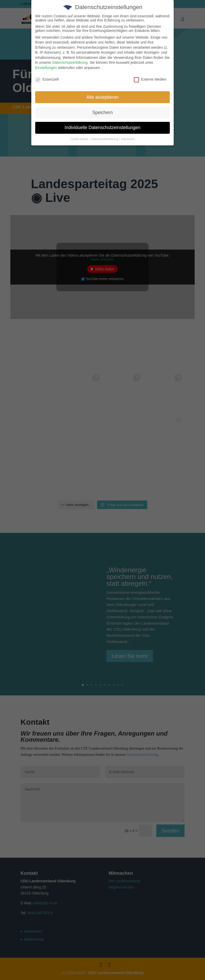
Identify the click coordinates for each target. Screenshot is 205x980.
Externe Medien (150, 79)
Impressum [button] (128, 139)
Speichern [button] (103, 112)
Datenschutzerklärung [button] (105, 139)
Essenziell (47, 79)
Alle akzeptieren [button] (103, 97)
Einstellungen (46, 68)
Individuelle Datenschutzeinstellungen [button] (103, 128)
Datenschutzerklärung (70, 62)
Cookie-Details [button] (80, 139)
